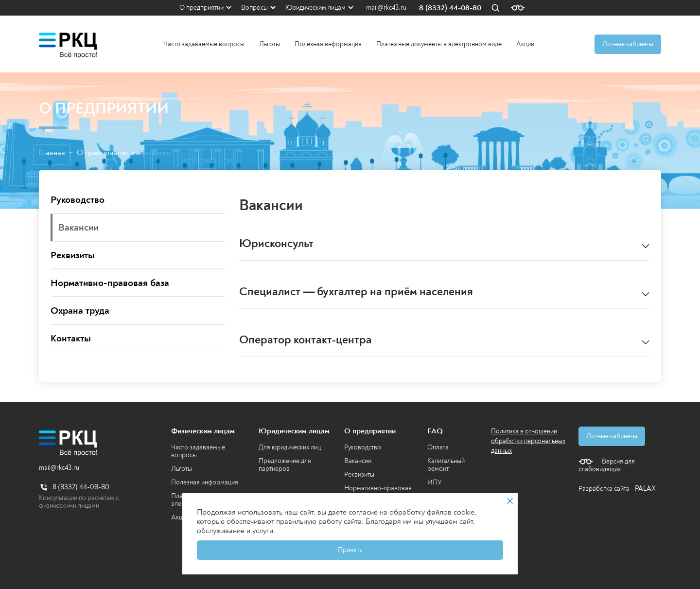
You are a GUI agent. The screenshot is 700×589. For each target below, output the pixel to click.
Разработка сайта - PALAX (617, 489)
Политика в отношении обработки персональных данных (528, 441)
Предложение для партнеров (285, 465)
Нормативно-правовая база (378, 492)
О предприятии (201, 8)
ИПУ (435, 482)
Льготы (270, 44)
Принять (350, 550)
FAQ (435, 431)
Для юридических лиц (290, 447)
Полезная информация (328, 44)
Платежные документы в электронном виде (439, 44)
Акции (525, 44)
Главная (52, 153)
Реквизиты (359, 474)
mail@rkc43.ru (386, 8)
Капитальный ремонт (446, 465)
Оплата (438, 447)
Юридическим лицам (315, 8)
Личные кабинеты (628, 44)
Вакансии (358, 461)
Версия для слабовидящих (607, 465)
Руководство (363, 447)
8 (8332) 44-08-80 (450, 8)
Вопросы (254, 8)
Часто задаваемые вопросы (204, 44)
